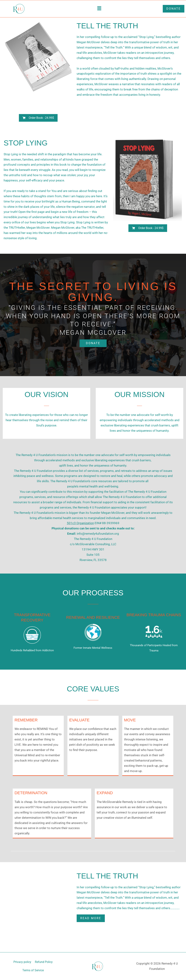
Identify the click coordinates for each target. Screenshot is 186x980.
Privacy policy (22, 962)
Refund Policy (44, 962)
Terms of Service (33, 970)
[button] (99, 9)
